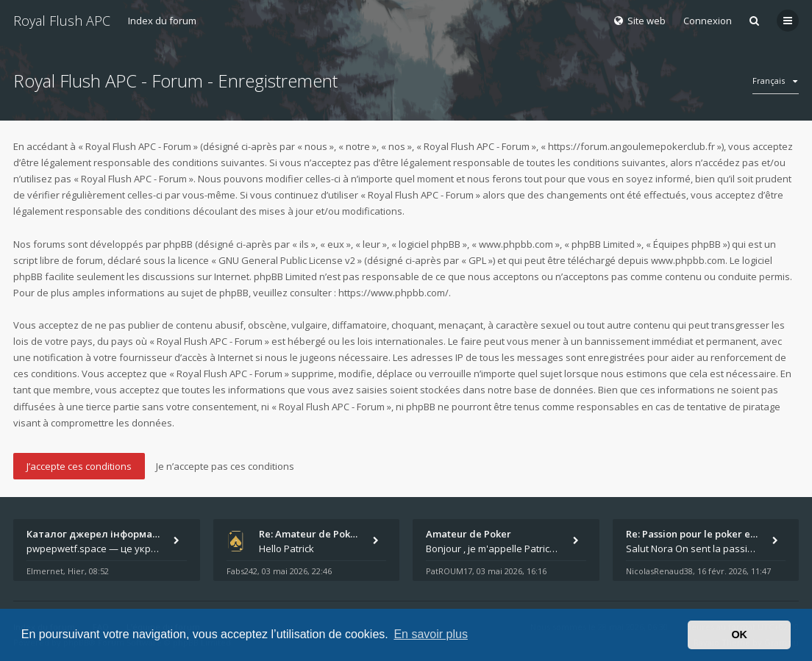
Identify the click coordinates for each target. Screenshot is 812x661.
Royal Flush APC (62, 21)
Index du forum (162, 21)
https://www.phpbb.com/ (393, 293)
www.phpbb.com (688, 260)
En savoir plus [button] (431, 634)
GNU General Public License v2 (287, 260)
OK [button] (739, 635)
